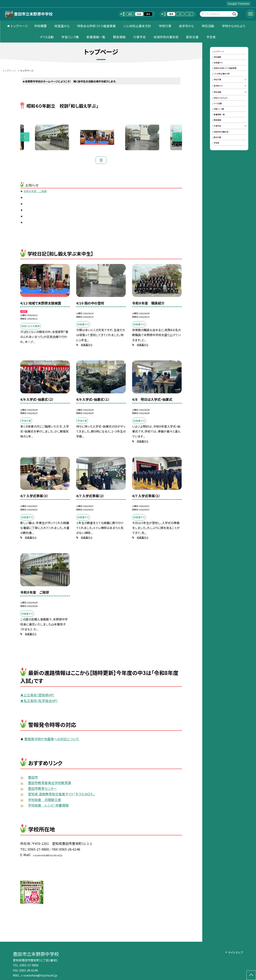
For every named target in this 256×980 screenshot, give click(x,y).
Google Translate (239, 3)
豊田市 (33, 779)
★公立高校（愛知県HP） (37, 697)
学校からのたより (234, 26)
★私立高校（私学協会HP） (39, 703)
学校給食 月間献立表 (45, 802)
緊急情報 (119, 37)
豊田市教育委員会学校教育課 (50, 785)
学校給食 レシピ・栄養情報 (48, 807)
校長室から (62, 26)
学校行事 (165, 26)
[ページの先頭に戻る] (251, 975)
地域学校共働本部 (166, 37)
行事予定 (140, 37)
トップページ (19, 26)
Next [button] (177, 138)
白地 (139, 14)
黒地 (148, 14)
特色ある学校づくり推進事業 (96, 26)
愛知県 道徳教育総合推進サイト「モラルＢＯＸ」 (61, 796)
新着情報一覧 (96, 37)
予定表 (211, 37)
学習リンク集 (70, 37)
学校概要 (40, 26)
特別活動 (208, 26)
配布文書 (192, 37)
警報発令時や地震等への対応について (52, 741)
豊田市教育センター (42, 790)
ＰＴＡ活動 (47, 37)
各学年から (186, 26)
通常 (130, 14)
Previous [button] (25, 138)
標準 (171, 14)
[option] (101, 138)
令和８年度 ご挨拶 (35, 194)
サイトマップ (235, 952)
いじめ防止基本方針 (137, 26)
